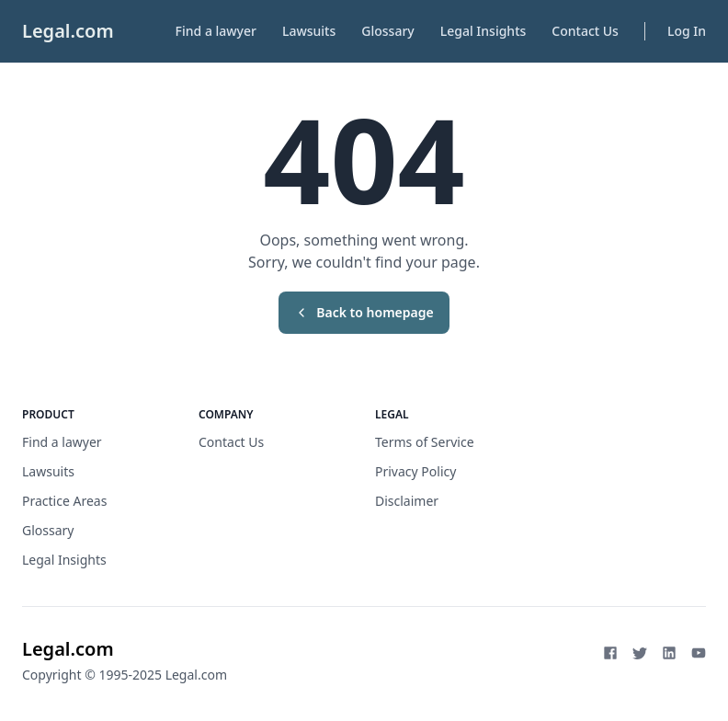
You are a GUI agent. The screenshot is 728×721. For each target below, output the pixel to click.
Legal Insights (483, 31)
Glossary (387, 31)
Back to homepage (364, 312)
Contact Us (585, 31)
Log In (687, 31)
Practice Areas (64, 501)
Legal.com (68, 31)
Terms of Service (425, 442)
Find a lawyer (216, 31)
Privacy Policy (415, 471)
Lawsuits (309, 31)
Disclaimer (407, 501)
